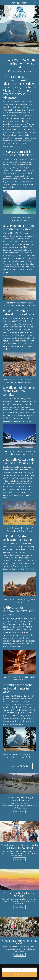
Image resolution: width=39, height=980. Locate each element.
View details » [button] (20, 811)
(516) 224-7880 (19, 3)
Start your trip (19, 975)
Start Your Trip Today (20, 766)
